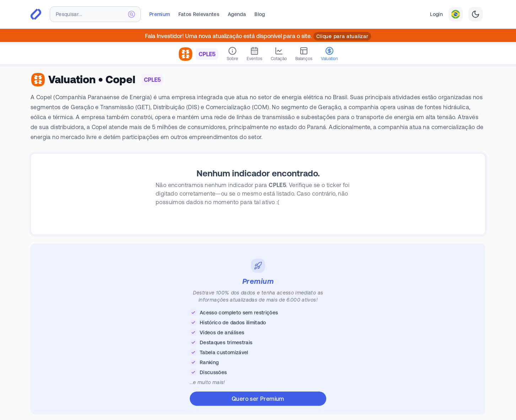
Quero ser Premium (258, 399)
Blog (260, 14)
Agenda (237, 14)
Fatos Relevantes (199, 14)
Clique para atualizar (342, 36)
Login (436, 14)
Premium (160, 14)
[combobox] (95, 14)
